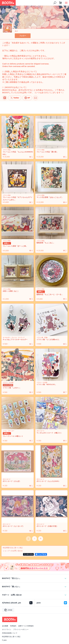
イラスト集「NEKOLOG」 (47, 384)
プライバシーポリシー (21, 629)
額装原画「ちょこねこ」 (46, 243)
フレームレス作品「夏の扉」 (47, 152)
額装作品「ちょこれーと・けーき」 (50, 294)
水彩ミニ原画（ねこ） (11, 291)
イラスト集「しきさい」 (12, 388)
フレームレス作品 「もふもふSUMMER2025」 (18, 153)
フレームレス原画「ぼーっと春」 (15, 246)
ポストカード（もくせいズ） (13, 526)
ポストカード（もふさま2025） (48, 481)
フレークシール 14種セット (13, 436)
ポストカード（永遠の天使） (47, 526)
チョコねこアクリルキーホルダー (15, 340)
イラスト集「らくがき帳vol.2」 (48, 340)
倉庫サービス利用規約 (26, 626)
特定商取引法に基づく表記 (11, 637)
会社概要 (5, 626)
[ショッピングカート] (60, 3)
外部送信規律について (10, 633)
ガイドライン (7, 629)
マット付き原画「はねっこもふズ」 (50, 197)
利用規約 (13, 626)
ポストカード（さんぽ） (12, 481)
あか (16, 31)
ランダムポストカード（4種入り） (49, 433)
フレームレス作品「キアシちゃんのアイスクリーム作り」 (18, 199)
